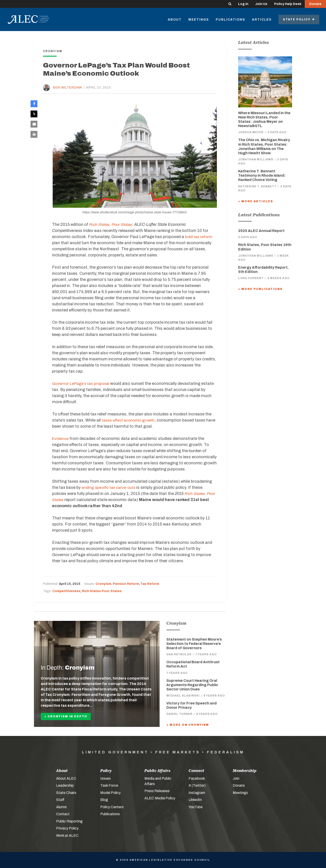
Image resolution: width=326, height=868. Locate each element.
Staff (60, 800)
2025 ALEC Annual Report (261, 231)
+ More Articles (256, 201)
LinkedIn (195, 800)
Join (236, 778)
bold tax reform (199, 237)
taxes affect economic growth (130, 420)
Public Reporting (69, 821)
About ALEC (66, 778)
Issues (105, 778)
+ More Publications (260, 289)
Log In (243, 4)
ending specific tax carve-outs (110, 487)
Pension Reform (126, 584)
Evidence (61, 439)
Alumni (61, 807)
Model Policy (110, 793)
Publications (230, 20)
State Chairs (66, 793)
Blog (104, 800)
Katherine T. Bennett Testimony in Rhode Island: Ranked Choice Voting (262, 175)
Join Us (261, 4)
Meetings (199, 20)
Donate (315, 4)
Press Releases (157, 791)
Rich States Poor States (102, 591)
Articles (262, 20)
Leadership (65, 785)
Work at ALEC (67, 835)
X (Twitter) (197, 785)
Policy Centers (112, 807)
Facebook (197, 778)
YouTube (196, 807)
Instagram (197, 793)
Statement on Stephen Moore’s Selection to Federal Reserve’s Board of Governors (194, 644)
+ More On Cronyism (188, 725)
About (175, 20)
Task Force (109, 785)
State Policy (299, 19)
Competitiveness (66, 591)
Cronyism (103, 584)
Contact (63, 814)
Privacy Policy (67, 828)
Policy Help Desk (288, 4)
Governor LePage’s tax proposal (82, 383)
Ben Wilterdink (68, 88)
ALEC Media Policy (160, 798)
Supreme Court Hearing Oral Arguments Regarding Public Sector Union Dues (192, 685)
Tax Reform (150, 584)
